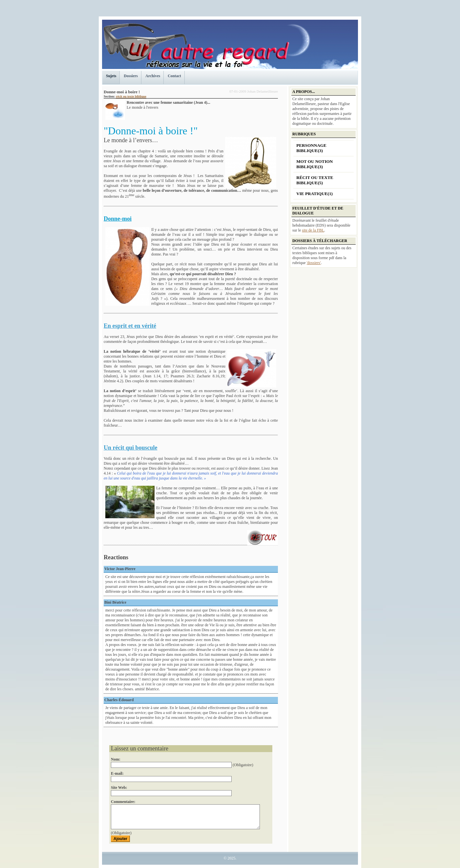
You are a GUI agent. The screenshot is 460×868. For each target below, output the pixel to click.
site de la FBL (313, 230)
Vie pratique (314, 194)
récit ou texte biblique (131, 96)
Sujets (111, 76)
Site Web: (119, 786)
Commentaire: (123, 797)
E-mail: (117, 775)
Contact (174, 76)
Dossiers (131, 76)
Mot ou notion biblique (314, 164)
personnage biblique (311, 148)
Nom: (116, 759)
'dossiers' (314, 263)
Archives (153, 76)
